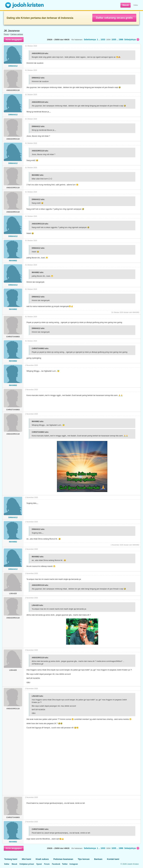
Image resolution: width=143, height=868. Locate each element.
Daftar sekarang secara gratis (114, 18)
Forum (6, 34)
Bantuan (98, 859)
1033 (103, 39)
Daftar (136, 5)
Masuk (126, 5)
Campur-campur (17, 34)
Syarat (39, 864)
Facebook (56, 864)
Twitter (65, 864)
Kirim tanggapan (14, 39)
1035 (114, 39)
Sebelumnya (90, 39)
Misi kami (26, 859)
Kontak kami (113, 859)
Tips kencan (84, 859)
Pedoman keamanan (63, 859)
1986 (121, 39)
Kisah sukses (42, 859)
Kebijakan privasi (27, 864)
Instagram (74, 864)
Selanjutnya (132, 39)
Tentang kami (11, 859)
